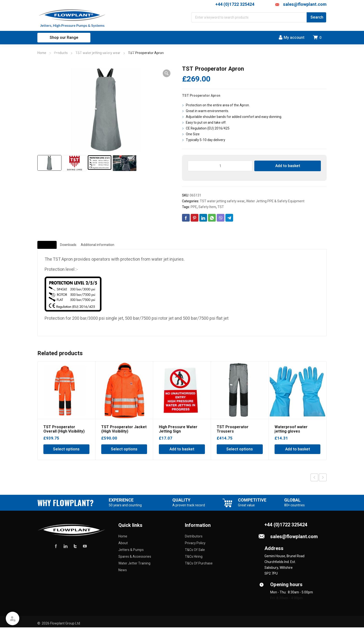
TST (221, 207)
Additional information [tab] (149, 247)
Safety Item (207, 207)
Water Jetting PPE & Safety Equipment (275, 201)
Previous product (314, 481)
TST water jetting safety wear (222, 201)
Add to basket (288, 166)
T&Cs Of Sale (195, 553)
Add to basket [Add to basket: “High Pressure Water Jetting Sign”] (182, 453)
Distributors (194, 540)
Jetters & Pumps (131, 553)
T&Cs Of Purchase (199, 567)
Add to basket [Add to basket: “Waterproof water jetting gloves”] (298, 453)
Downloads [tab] (96, 247)
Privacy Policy (195, 547)
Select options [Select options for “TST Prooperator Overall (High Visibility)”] (66, 453)
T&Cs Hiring (194, 560)
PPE (194, 207)
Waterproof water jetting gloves (291, 433)
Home (42, 53)
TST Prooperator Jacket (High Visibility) (124, 433)
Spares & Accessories (135, 560)
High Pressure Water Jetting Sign (178, 433)
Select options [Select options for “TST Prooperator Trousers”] (240, 453)
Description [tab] (56, 247)
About (123, 547)
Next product (323, 481)
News (123, 574)
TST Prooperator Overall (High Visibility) (64, 433)
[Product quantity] (220, 166)
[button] (167, 73)
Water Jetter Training (134, 567)
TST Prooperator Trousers (233, 433)
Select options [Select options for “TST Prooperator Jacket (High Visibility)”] (124, 453)
